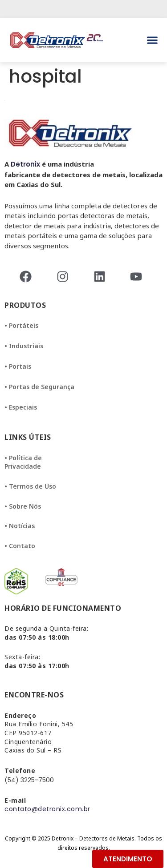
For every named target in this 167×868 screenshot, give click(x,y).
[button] (152, 40)
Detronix (25, 164)
